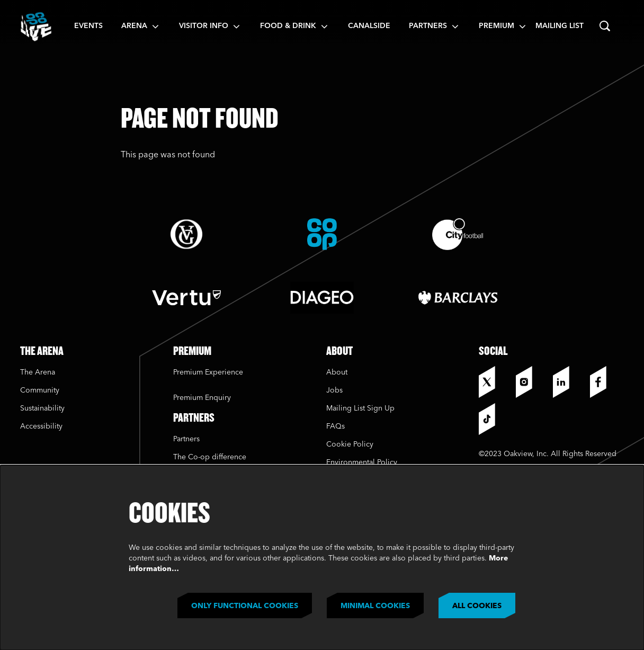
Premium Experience (208, 372)
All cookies (477, 606)
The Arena (38, 372)
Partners (186, 439)
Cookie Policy (350, 444)
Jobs (334, 390)
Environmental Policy (362, 462)
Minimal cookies (375, 606)
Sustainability (43, 408)
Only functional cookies (245, 606)
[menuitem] (88, 26)
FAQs (336, 426)
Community (40, 390)
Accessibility (41, 426)
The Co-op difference (210, 457)
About (337, 372)
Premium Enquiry (202, 398)
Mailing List (560, 26)
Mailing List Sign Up (360, 408)
